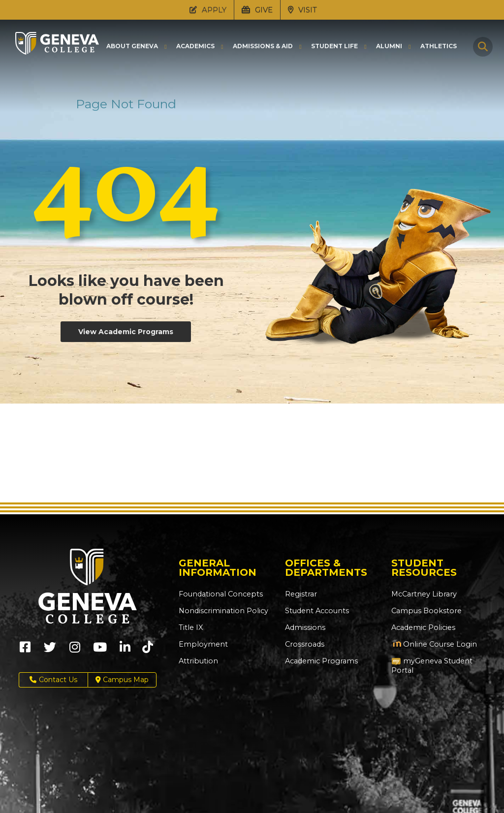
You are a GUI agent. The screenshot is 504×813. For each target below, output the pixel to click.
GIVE (257, 10)
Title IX (190, 627)
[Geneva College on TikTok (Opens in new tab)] (150, 650)
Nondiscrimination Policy (221, 611)
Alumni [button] (389, 47)
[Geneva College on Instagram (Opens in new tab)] (75, 650)
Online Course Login (432, 644)
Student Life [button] (334, 47)
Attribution (197, 661)
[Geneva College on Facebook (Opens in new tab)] (25, 650)
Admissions (304, 627)
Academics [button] (195, 47)
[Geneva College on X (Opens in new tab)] (50, 650)
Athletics (439, 46)
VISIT (302, 10)
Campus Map (122, 680)
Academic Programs (320, 661)
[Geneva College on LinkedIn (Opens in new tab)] (125, 650)
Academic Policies (423, 627)
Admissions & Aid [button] (263, 47)
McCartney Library (423, 594)
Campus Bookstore (425, 611)
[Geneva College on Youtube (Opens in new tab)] (100, 650)
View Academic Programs (126, 332)
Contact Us (53, 680)
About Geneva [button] (132, 47)
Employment (202, 644)
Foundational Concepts (219, 594)
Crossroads (304, 644)
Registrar (300, 594)
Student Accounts (316, 611)
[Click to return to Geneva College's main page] (57, 52)
